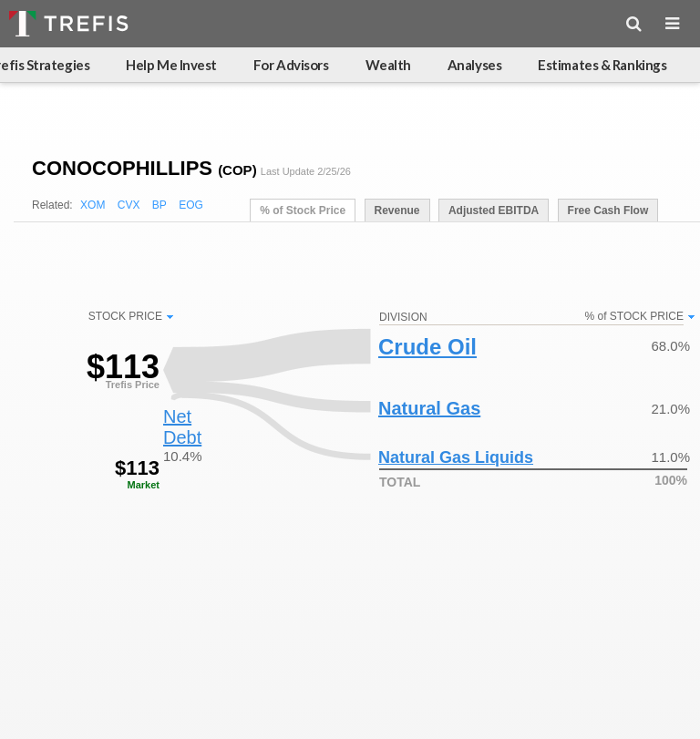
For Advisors (291, 65)
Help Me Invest (171, 65)
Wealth (388, 65)
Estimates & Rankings (602, 65)
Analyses (474, 65)
